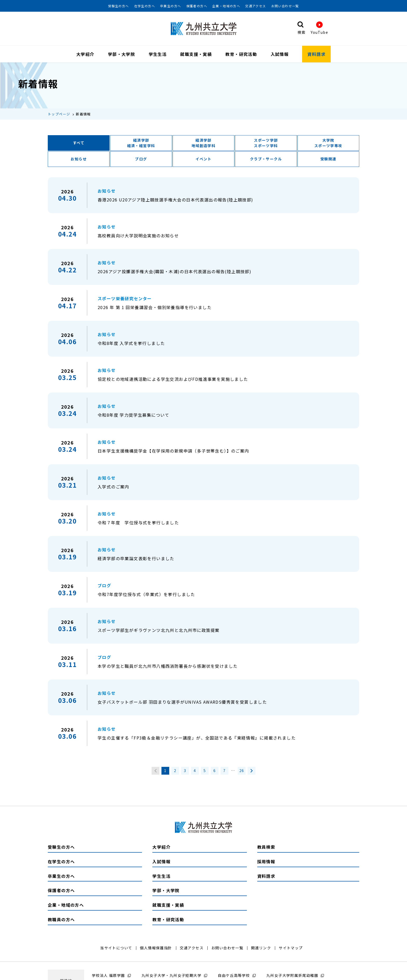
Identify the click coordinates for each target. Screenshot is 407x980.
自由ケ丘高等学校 (234, 976)
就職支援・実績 (196, 54)
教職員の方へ (61, 920)
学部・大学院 (121, 54)
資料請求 (316, 54)
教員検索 (266, 848)
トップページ (59, 115)
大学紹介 (85, 54)
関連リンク (261, 949)
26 (242, 772)
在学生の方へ (145, 6)
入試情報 (280, 54)
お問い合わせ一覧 (285, 6)
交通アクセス (256, 6)
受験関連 (328, 160)
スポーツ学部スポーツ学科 (266, 144)
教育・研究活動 (241, 54)
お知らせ (79, 160)
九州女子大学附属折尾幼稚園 (292, 976)
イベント (203, 160)
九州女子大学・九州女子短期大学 (171, 976)
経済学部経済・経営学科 (141, 144)
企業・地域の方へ (226, 6)
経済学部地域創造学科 (203, 144)
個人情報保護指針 (156, 949)
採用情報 (266, 862)
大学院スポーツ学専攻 (328, 144)
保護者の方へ (197, 6)
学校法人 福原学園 (108, 976)
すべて (79, 144)
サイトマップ (291, 949)
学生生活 (158, 54)
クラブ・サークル (266, 160)
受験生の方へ (118, 6)
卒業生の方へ (171, 6)
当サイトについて (116, 949)
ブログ (141, 160)
